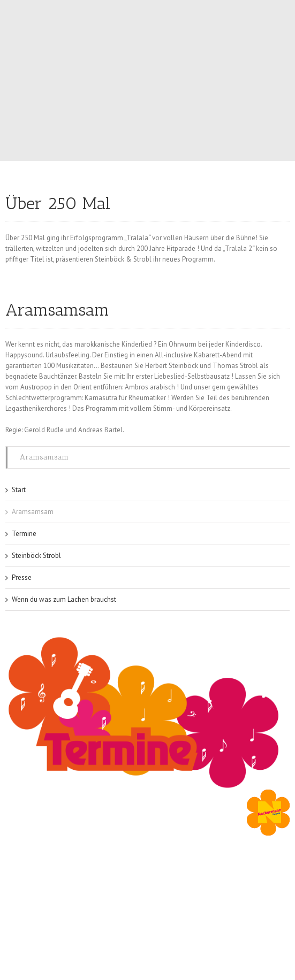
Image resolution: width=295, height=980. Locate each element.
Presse (22, 577)
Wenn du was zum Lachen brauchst (64, 599)
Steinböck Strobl (36, 556)
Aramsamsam (44, 457)
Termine (24, 534)
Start (19, 490)
